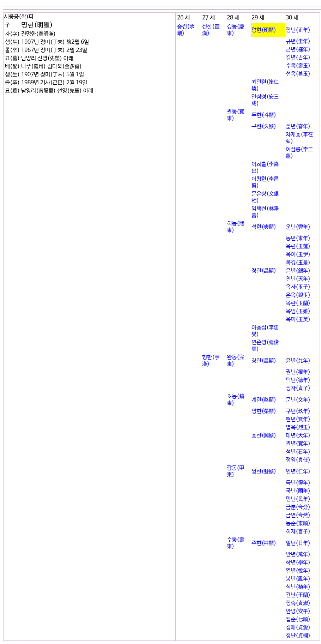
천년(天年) (298, 279)
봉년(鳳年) (298, 579)
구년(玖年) (298, 411)
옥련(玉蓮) (298, 246)
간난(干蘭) (298, 595)
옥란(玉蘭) (298, 303)
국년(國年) (298, 491)
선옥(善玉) (298, 74)
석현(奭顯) (264, 227)
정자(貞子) (298, 388)
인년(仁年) (298, 472)
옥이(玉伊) (298, 255)
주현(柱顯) (264, 543)
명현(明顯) (264, 30)
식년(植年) (298, 587)
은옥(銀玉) (298, 295)
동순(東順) (298, 523)
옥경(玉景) (298, 263)
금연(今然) (298, 515)
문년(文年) (298, 400)
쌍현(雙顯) (264, 472)
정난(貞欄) (298, 636)
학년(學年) (298, 563)
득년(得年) (298, 483)
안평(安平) (298, 611)
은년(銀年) (298, 271)
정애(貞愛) (298, 628)
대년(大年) (298, 436)
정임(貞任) (298, 460)
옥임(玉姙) (298, 311)
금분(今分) (298, 507)
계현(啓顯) (264, 400)
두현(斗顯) (264, 115)
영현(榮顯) (264, 411)
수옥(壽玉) (298, 66)
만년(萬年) (298, 555)
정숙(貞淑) (298, 603)
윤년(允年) (298, 361)
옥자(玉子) (298, 287)
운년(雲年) (298, 227)
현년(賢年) (298, 419)
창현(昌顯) (264, 361)
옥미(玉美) (298, 320)
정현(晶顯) (264, 271)
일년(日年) (298, 543)
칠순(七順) (298, 619)
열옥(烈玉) (298, 428)
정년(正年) (298, 30)
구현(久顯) (264, 127)
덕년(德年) (298, 380)
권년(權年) (298, 372)
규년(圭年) (298, 41)
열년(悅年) (298, 571)
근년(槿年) (298, 50)
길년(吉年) (298, 58)
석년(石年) (298, 452)
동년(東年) (298, 238)
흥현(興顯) (264, 436)
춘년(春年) (298, 127)
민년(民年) (298, 499)
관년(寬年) (298, 444)
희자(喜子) (298, 532)
